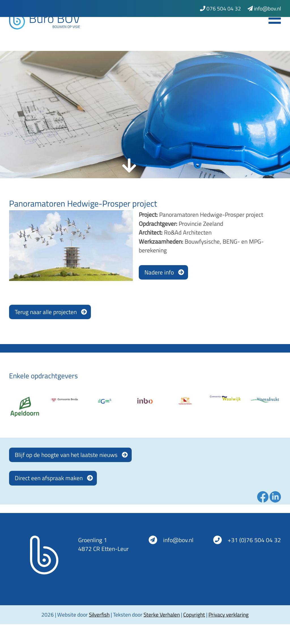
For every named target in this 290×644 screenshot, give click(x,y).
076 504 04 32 (220, 8)
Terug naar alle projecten (46, 312)
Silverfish (99, 614)
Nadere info (159, 272)
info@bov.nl (264, 8)
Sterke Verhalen (162, 614)
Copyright (194, 614)
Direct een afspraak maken (49, 478)
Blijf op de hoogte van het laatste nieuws (66, 455)
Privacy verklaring (229, 614)
